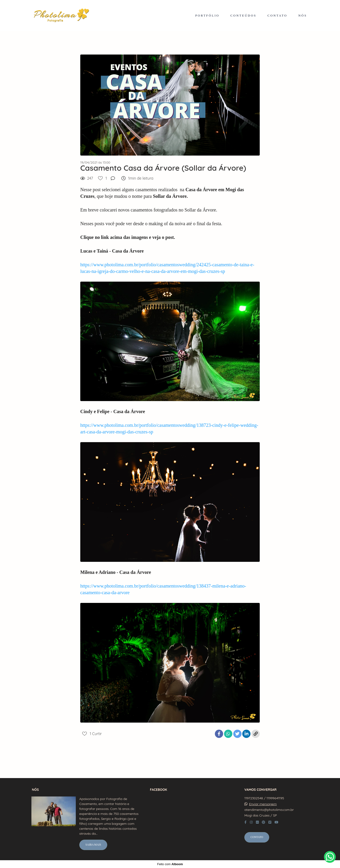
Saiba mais (93, 845)
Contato (257, 837)
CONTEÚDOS (243, 15)
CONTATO (277, 15)
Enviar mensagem (263, 804)
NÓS (303, 15)
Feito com (170, 864)
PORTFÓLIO (207, 15)
